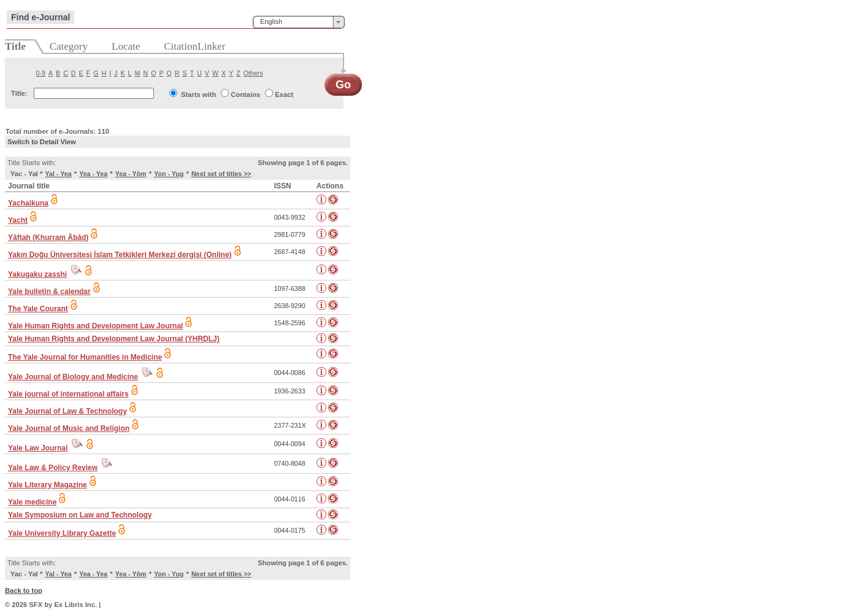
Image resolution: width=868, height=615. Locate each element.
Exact (284, 95)
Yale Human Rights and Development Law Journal (95, 326)
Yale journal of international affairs (68, 394)
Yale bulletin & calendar (49, 292)
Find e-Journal (40, 17)
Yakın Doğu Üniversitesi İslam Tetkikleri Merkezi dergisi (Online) (120, 255)
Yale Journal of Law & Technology (67, 411)
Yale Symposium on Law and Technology (80, 515)
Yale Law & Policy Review (53, 468)
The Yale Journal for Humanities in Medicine (85, 357)
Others (253, 73)
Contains (245, 95)
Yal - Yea (59, 174)
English (271, 21)
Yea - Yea (93, 174)
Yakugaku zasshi (37, 274)
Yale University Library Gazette (62, 533)
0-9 (41, 73)
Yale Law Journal (38, 448)
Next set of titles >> (221, 174)
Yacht (18, 220)
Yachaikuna (28, 203)
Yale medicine (32, 502)
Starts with (198, 95)
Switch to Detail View (42, 142)
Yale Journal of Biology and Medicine (73, 377)
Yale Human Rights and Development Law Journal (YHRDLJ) (114, 339)
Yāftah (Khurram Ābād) (48, 238)
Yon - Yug (169, 174)
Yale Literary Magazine (48, 485)
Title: (19, 93)
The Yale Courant (38, 309)
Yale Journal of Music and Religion (69, 428)
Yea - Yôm (131, 174)
